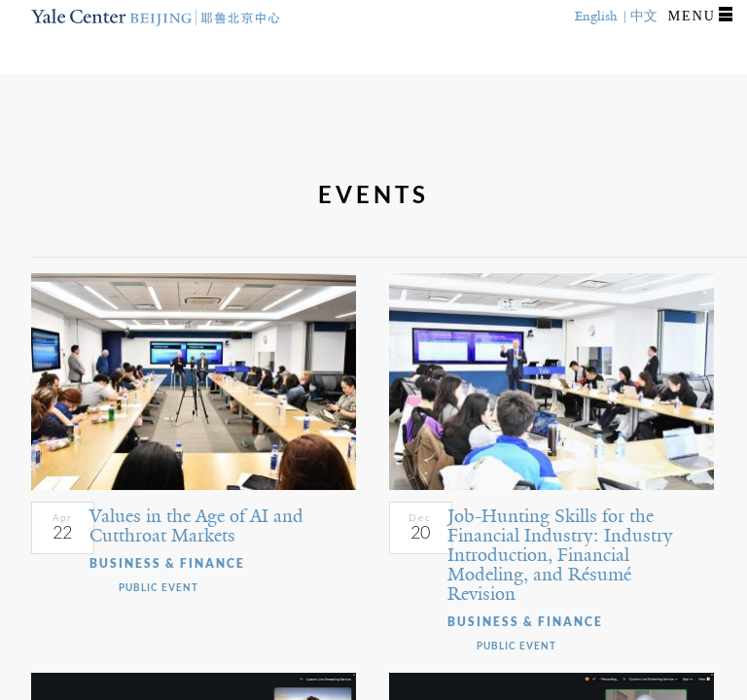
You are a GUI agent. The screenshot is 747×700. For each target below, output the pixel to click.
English (596, 16)
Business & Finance (167, 563)
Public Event (159, 587)
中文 (644, 16)
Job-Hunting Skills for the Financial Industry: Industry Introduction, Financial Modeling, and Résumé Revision (560, 555)
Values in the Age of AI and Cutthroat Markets (196, 526)
